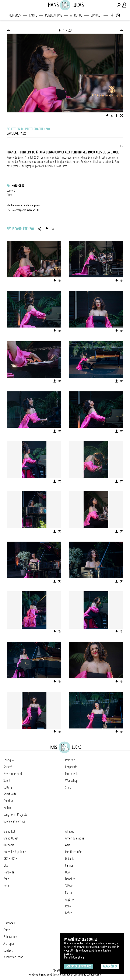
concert (11, 191)
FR (117, 146)
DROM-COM (10, 859)
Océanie (70, 859)
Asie (68, 845)
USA (68, 872)
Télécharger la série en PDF (26, 210)
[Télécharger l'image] (107, 116)
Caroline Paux (16, 133)
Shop (68, 787)
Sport (7, 780)
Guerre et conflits (14, 821)
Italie (68, 906)
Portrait (70, 760)
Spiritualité (10, 794)
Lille (6, 865)
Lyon (6, 886)
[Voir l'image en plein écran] (121, 116)
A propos (76, 15)
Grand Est (9, 831)
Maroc (69, 893)
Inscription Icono (13, 957)
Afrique (70, 831)
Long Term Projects (15, 814)
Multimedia (72, 774)
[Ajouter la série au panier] (53, 229)
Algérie (69, 899)
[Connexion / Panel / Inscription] (124, 5)
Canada (69, 865)
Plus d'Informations (74, 958)
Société (8, 767)
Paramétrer (110, 966)
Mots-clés (18, 186)
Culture (8, 787)
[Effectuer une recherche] (119, 5)
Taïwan (69, 886)
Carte (33, 15)
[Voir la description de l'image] (117, 116)
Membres (15, 15)
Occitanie (9, 845)
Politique (9, 760)
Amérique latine (75, 838)
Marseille (9, 872)
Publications (54, 15)
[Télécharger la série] (47, 229)
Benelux (70, 879)
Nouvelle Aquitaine (15, 852)
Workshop (71, 780)
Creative (8, 801)
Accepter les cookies (79, 966)
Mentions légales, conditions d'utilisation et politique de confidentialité (65, 974)
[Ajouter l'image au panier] (112, 116)
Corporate (71, 767)
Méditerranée (73, 852)
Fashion (8, 808)
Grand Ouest (11, 838)
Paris (6, 879)
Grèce (69, 913)
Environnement (13, 774)
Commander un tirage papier (26, 205)
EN (122, 146)
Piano (10, 195)
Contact (96, 15)
